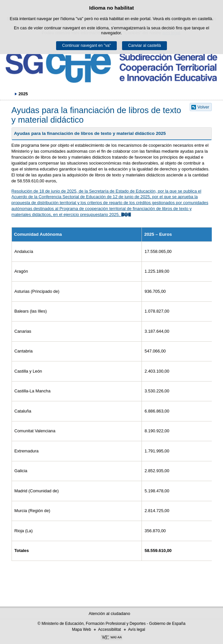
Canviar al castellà (144, 46)
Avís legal (137, 629)
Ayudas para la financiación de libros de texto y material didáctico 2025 (90, 133)
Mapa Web (81, 629)
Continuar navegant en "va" (86, 46)
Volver (204, 107)
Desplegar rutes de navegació (8, 94)
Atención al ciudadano (110, 613)
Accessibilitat (109, 629)
